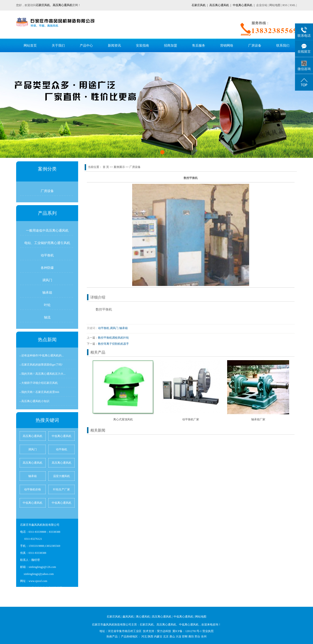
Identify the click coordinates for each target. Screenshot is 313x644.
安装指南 (142, 45)
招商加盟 (171, 45)
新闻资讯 (114, 45)
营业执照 (208, 631)
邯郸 (185, 637)
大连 (178, 637)
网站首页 (30, 45)
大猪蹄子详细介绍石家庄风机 (40, 383)
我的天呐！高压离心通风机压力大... (43, 374)
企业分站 (262, 5)
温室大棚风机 (62, 476)
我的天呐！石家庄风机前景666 (40, 392)
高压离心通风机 (219, 5)
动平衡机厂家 (191, 419)
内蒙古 (158, 637)
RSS (285, 5)
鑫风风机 (128, 617)
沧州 (204, 637)
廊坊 (191, 637)
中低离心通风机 (243, 5)
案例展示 (119, 167)
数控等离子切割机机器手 (113, 344)
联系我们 (283, 45)
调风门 (47, 280)
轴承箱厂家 (258, 419)
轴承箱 (47, 292)
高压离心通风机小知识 (35, 401)
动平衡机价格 (33, 489)
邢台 (197, 637)
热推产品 (112, 637)
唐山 (172, 637)
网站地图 (275, 5)
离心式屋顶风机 (123, 419)
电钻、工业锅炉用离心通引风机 (47, 243)
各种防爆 (47, 268)
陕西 (150, 637)
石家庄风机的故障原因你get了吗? (42, 365)
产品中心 (86, 45)
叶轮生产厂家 (62, 489)
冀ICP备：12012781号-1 (187, 631)
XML (292, 5)
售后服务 (199, 45)
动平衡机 (47, 255)
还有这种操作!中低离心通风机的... (42, 355)
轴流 (47, 317)
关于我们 (58, 45)
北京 (166, 637)
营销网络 (227, 45)
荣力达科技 (164, 631)
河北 (144, 637)
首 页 (106, 167)
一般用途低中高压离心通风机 (47, 230)
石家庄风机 (199, 5)
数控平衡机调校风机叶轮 (113, 338)
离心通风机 (143, 617)
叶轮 (47, 305)
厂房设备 (255, 45)
